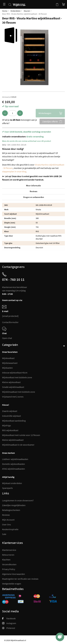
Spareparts (7, 488)
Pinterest (9, 628)
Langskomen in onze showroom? (18, 500)
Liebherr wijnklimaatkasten (15, 459)
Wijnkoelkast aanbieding (14, 421)
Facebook (9, 618)
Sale (4, 534)
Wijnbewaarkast (10, 363)
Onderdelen (16, 11)
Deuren (27, 11)
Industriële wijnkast (11, 416)
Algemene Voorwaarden (14, 574)
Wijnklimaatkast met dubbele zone (19, 392)
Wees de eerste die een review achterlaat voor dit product (27, 141)
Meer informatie (33, 186)
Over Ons (7, 524)
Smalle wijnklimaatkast (13, 387)
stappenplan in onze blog (14, 171)
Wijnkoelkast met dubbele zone (17, 377)
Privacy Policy (9, 569)
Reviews (33, 191)
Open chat (7, 338)
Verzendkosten (9, 564)
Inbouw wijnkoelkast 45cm (15, 373)
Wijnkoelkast (8, 358)
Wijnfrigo (7, 425)
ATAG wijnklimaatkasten (14, 469)
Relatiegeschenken (11, 510)
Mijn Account (8, 520)
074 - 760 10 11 (13, 279)
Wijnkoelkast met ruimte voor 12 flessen (21, 435)
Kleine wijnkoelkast (11, 382)
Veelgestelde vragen (12, 584)
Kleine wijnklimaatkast (13, 440)
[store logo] (19, 3)
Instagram (9, 623)
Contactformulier (10, 322)
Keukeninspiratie (10, 529)
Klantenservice (9, 550)
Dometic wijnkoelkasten (14, 464)
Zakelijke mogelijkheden (14, 505)
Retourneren (8, 555)
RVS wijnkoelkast (10, 430)
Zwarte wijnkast (10, 411)
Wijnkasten (7, 368)
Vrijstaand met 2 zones (13, 397)
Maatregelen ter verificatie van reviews (20, 579)
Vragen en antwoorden (34, 197)
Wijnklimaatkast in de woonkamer (18, 445)
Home (5, 11)
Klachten (6, 560)
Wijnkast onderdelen (12, 483)
